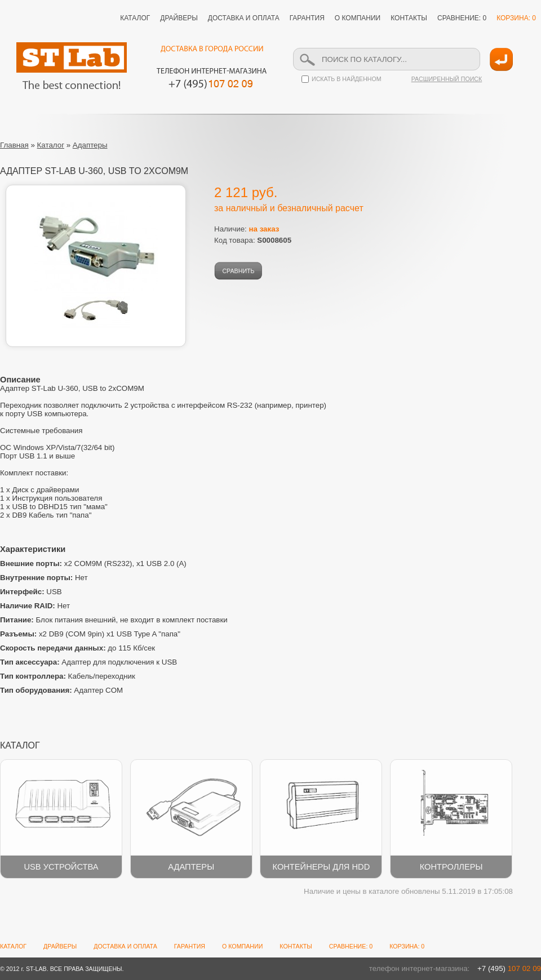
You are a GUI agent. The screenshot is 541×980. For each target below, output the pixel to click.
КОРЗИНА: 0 (516, 18)
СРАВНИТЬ (238, 271)
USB (31, 592)
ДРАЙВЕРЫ (179, 18)
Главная (14, 145)
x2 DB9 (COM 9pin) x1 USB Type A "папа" (90, 634)
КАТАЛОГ (135, 18)
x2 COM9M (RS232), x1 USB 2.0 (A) (93, 563)
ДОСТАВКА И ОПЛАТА (244, 18)
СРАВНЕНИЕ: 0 (462, 18)
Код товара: (253, 240)
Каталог (51, 145)
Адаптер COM (61, 690)
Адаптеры (90, 145)
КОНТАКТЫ (409, 18)
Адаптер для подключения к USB (88, 662)
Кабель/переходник (68, 676)
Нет (44, 578)
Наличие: (247, 229)
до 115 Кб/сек (77, 648)
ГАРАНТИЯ (307, 18)
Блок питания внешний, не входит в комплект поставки (114, 620)
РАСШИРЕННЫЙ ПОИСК (447, 79)
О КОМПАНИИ (358, 18)
